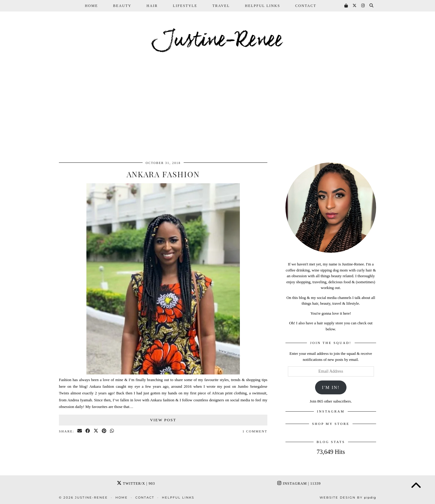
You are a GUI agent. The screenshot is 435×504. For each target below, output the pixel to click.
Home (91, 6)
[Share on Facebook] (88, 431)
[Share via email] (80, 431)
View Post (163, 420)
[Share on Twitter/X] (96, 431)
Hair (152, 6)
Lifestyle (185, 6)
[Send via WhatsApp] (112, 431)
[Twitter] (355, 6)
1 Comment (255, 431)
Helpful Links (263, 6)
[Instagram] (363, 6)
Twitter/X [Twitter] (136, 483)
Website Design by (348, 498)
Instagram (299, 483)
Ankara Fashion (163, 174)
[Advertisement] (217, 111)
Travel (221, 6)
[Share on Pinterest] (104, 431)
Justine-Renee (217, 40)
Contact (306, 6)
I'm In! (331, 387)
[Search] (372, 6)
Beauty (122, 6)
